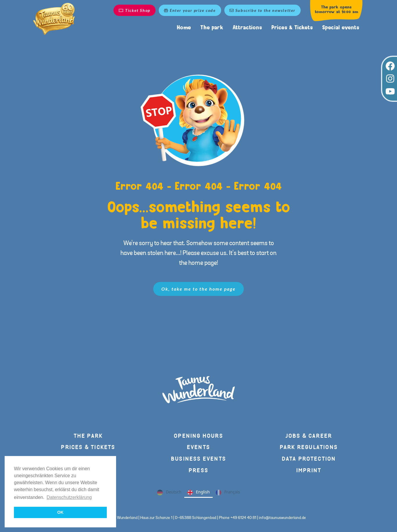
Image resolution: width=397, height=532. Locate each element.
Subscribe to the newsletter (262, 10)
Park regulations (309, 447)
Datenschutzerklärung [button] (69, 497)
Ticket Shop (135, 10)
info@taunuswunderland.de (282, 518)
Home (184, 28)
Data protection (309, 459)
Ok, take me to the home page (198, 289)
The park (212, 28)
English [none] (198, 493)
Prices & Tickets (292, 28)
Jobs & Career (309, 436)
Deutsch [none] (169, 493)
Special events (341, 28)
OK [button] (60, 512)
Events (198, 447)
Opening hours (198, 436)
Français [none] (228, 493)
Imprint (309, 471)
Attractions (247, 28)
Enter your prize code (190, 10)
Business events (198, 459)
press (198, 471)
